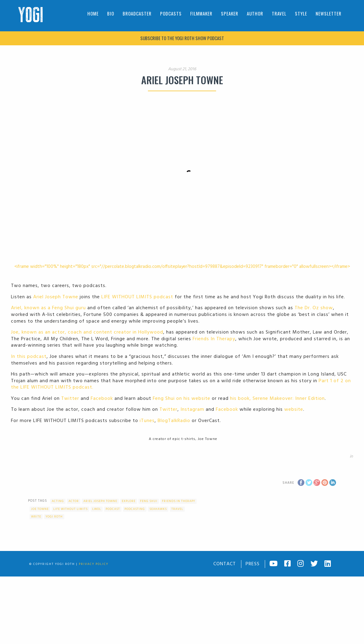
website (294, 410)
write (36, 517)
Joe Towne (40, 509)
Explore (129, 501)
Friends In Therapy (214, 339)
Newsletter (329, 13)
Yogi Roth (54, 517)
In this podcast (29, 357)
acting (58, 501)
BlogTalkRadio (174, 421)
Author (255, 13)
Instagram (192, 410)
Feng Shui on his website (182, 399)
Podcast (113, 509)
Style (301, 13)
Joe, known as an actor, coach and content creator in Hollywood (87, 332)
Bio (111, 13)
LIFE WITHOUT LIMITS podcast (137, 297)
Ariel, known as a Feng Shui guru (48, 308)
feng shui (149, 501)
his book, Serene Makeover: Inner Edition (277, 399)
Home (93, 13)
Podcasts (171, 13)
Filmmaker (201, 13)
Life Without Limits (70, 509)
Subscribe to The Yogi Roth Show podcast (182, 38)
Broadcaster (137, 13)
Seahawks (158, 509)
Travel (279, 13)
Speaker (230, 13)
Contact (225, 564)
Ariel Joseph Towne (56, 297)
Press (253, 564)
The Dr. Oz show (314, 308)
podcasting (135, 509)
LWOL (97, 509)
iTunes (147, 421)
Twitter (70, 399)
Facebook (102, 399)
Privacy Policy (94, 564)
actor (74, 501)
